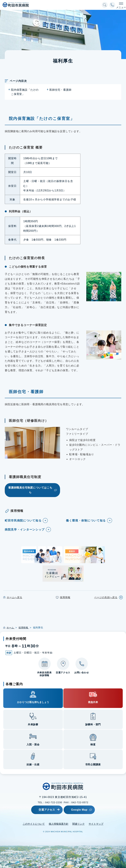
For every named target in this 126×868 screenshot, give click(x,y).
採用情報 (65, 597)
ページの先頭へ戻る (106, 597)
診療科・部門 (93, 724)
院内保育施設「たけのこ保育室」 (25, 92)
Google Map (85, 810)
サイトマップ (96, 824)
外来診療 (33, 724)
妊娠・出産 (33, 764)
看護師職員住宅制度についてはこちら (30, 490)
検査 (93, 744)
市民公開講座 (93, 764)
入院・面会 (33, 744)
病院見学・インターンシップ (26, 530)
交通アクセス (45, 810)
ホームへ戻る (15, 597)
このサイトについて (34, 824)
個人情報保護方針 (59, 824)
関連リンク (79, 824)
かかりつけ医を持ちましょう (33, 702)
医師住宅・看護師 (60, 90)
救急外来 (93, 702)
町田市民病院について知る (24, 521)
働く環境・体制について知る (87, 521)
